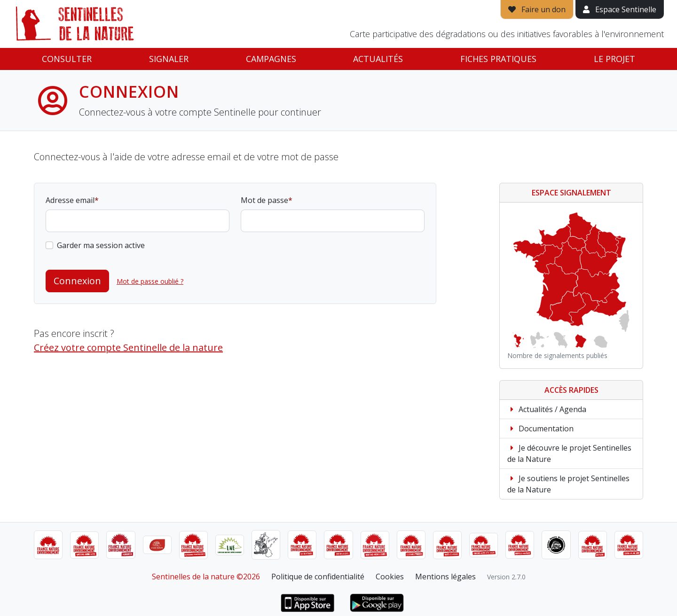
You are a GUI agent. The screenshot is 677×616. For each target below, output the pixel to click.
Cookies (390, 577)
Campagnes (271, 59)
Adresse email (70, 200)
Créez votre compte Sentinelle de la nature (128, 347)
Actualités (378, 59)
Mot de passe (264, 200)
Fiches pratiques (498, 59)
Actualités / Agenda (547, 409)
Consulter (67, 59)
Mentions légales (445, 577)
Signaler (169, 59)
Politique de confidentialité (318, 577)
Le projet (614, 59)
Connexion (77, 281)
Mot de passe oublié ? (150, 281)
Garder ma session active (101, 245)
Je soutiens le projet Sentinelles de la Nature (568, 484)
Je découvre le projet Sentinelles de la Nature (569, 453)
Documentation (540, 429)
